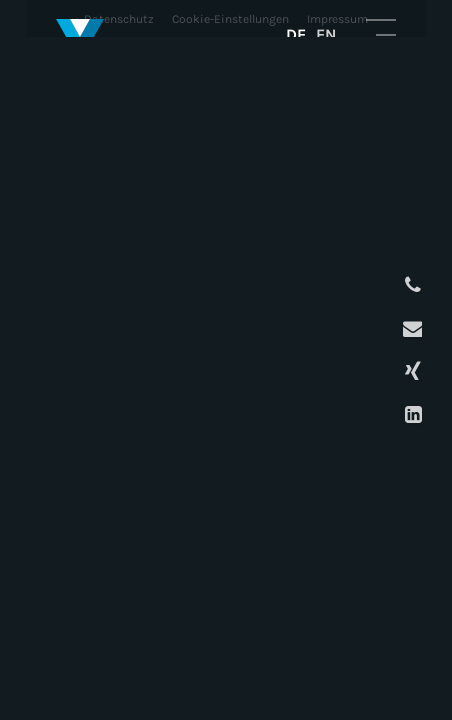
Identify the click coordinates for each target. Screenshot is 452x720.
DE (296, 34)
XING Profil (410, 371)
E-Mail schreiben (410, 328)
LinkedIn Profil (410, 414)
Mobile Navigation (381, 34)
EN (326, 34)
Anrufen (410, 285)
